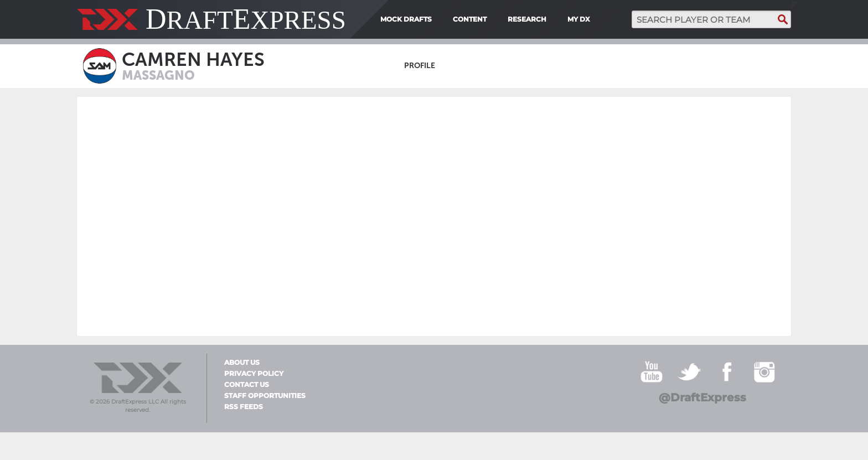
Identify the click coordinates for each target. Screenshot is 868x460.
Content (470, 19)
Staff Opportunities (265, 396)
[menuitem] (598, 19)
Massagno (158, 75)
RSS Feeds (244, 407)
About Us (242, 363)
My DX (579, 19)
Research (527, 19)
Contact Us (247, 385)
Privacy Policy (254, 374)
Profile (420, 66)
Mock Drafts (406, 19)
